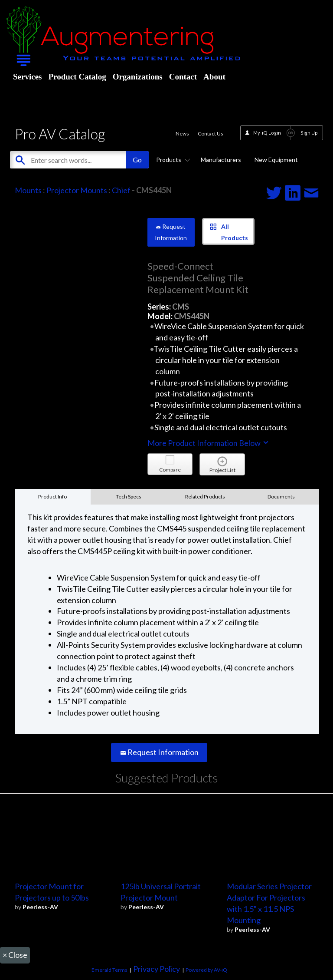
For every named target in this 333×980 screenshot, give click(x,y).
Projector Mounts (77, 190)
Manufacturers (221, 160)
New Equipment (276, 160)
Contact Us (211, 134)
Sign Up (309, 133)
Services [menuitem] (27, 77)
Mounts (28, 190)
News (182, 134)
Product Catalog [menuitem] (77, 77)
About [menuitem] (214, 77)
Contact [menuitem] (183, 77)
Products (172, 160)
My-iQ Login (267, 133)
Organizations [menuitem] (138, 77)
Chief (121, 190)
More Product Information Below (209, 443)
